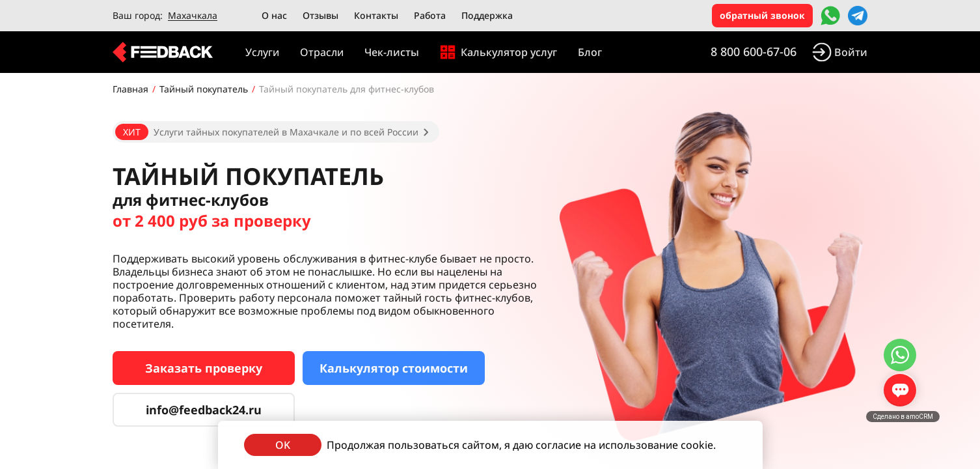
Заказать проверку (204, 368)
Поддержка (487, 15)
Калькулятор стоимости (394, 368)
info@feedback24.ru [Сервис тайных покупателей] (204, 410)
